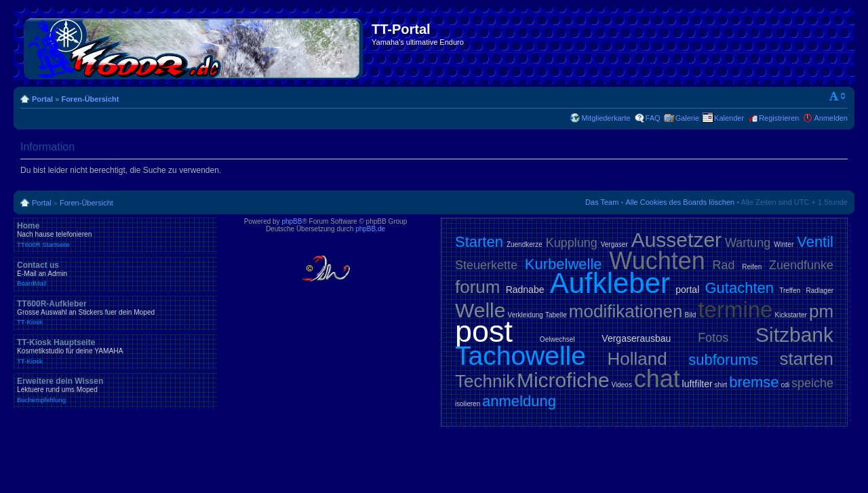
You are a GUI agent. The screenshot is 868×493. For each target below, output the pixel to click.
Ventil (815, 242)
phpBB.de (370, 229)
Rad (724, 265)
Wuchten (657, 261)
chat (657, 379)
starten (807, 359)
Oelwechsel (557, 339)
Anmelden (831, 118)
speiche (812, 383)
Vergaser (614, 244)
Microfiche (563, 380)
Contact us (115, 274)
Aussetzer (676, 240)
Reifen (752, 267)
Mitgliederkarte (606, 118)
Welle (480, 310)
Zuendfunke (801, 265)
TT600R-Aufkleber (115, 313)
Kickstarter (791, 315)
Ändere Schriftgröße (838, 96)
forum (477, 287)
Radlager (820, 291)
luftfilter (697, 384)
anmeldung (519, 401)
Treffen (790, 291)
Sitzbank (794, 335)
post (484, 331)
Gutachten (739, 288)
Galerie (687, 118)
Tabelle (556, 315)
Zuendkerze (525, 244)
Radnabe (525, 290)
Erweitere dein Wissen (115, 390)
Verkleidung (526, 315)
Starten (479, 242)
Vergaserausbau (636, 338)
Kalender (729, 118)
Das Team (602, 202)
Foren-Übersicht (90, 99)
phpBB (292, 221)
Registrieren (779, 118)
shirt (721, 385)
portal (687, 290)
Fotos (713, 338)
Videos (621, 385)
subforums (723, 360)
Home (115, 235)
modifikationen (626, 311)
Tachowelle (520, 356)
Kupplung (572, 243)
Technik (485, 381)
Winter (784, 244)
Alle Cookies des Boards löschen (680, 202)
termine (735, 310)
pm (821, 311)
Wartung (748, 243)
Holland (637, 359)
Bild (691, 315)
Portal (42, 99)
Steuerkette (486, 265)
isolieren (468, 404)
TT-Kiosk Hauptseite (115, 351)
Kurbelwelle (564, 264)
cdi (785, 385)
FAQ (653, 118)
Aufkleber (610, 283)
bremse (754, 382)
